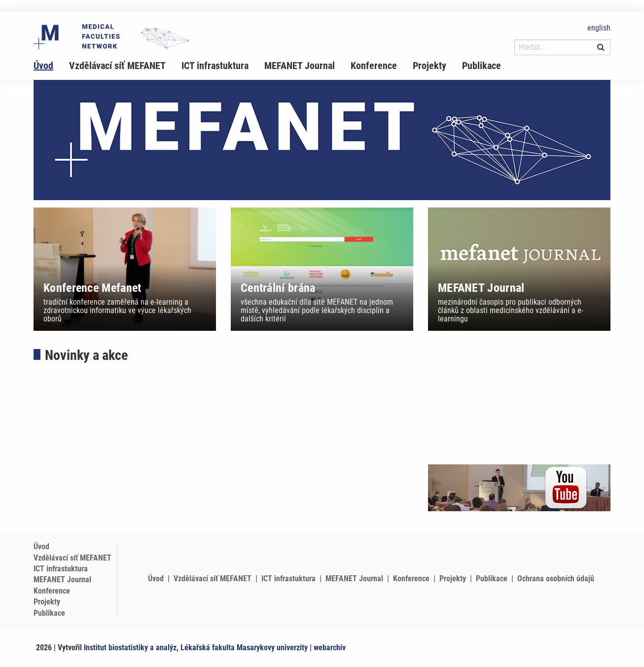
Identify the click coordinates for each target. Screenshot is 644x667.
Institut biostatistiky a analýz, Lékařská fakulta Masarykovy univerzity (196, 648)
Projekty (429, 66)
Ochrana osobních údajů (556, 579)
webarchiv (330, 648)
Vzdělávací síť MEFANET (117, 66)
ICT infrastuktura (215, 66)
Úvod (43, 66)
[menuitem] (51, 66)
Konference (374, 66)
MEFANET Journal (300, 66)
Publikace (482, 66)
